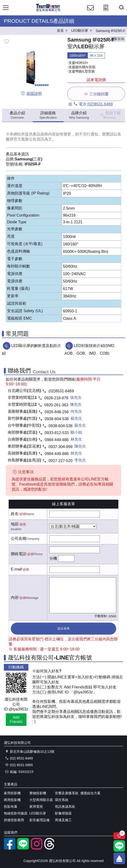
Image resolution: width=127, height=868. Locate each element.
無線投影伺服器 (16, 813)
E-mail (16, 569)
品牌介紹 (79, 115)
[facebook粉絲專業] (10, 848)
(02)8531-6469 (100, 104)
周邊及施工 (63, 820)
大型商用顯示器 (41, 800)
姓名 (15, 514)
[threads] (50, 848)
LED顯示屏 (38, 813)
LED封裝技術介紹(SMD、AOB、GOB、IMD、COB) (91, 349)
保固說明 (31, 94)
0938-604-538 (57, 419)
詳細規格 (48, 115)
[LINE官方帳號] (23, 848)
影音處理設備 (39, 820)
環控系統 (62, 800)
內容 (15, 598)
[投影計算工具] (106, 12)
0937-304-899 (61, 447)
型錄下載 (110, 115)
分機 (53, 558)
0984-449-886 (57, 440)
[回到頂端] (119, 858)
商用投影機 (12, 800)
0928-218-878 (56, 398)
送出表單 (63, 628)
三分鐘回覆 (96, 94)
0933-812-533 (57, 433)
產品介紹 (17, 115)
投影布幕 (11, 807)
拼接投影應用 (14, 820)
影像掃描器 (63, 813)
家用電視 (36, 807)
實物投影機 (38, 793)
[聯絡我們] (90, 12)
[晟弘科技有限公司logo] (48, 11)
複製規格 (118, 39)
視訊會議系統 (65, 807)
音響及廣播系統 (67, 793)
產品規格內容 (44, 134)
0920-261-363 (56, 405)
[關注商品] (119, 836)
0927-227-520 (61, 461)
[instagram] (37, 848)
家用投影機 (12, 793)
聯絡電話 (19, 554)
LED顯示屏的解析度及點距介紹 (32, 349)
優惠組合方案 (90, 793)
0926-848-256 (57, 412)
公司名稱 (19, 538)
